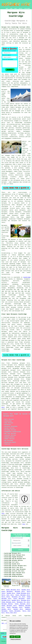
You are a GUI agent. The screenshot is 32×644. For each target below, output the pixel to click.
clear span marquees (10, 215)
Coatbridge (26, 196)
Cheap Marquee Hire (23, 593)
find (8, 363)
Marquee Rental (7, 604)
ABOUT (16, 9)
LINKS (11, 9)
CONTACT (21, 9)
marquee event (23, 36)
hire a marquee (18, 38)
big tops (20, 217)
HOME (7, 9)
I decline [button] (18, 637)
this (3, 514)
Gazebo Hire (26, 590)
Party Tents (6, 597)
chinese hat (26, 221)
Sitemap (3, 633)
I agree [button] (12, 637)
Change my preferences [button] (16, 639)
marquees (8, 304)
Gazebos (27, 607)
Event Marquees (7, 591)
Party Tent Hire (8, 595)
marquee (25, 152)
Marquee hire (6, 277)
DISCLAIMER (27, 9)
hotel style (22, 164)
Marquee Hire (20, 591)
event (3, 250)
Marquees (20, 205)
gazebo (21, 199)
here (3, 407)
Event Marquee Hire (13, 590)
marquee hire (25, 295)
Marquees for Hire (18, 597)
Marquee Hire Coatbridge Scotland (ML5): (16, 27)
